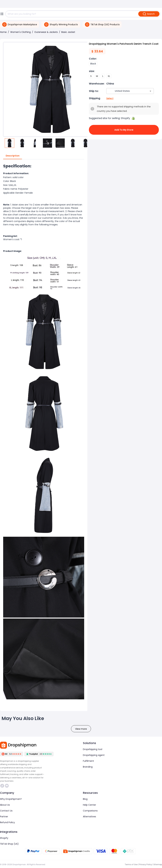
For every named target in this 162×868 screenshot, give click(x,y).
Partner (4, 817)
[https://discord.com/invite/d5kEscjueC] (7, 786)
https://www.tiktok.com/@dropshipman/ (2, 786)
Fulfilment (88, 761)
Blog (85, 799)
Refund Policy (7, 822)
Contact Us (6, 811)
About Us (5, 805)
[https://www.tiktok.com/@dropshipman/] (2, 786)
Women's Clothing (20, 32)
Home (3, 32)
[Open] (150, 91)
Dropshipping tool (93, 749)
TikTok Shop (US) (9, 844)
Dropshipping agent (94, 755)
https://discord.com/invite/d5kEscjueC (7, 786)
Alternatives (89, 817)
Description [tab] (13, 156)
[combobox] (125, 91)
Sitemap (158, 864)
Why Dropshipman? (11, 799)
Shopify (4, 838)
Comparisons (90, 811)
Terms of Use (131, 864)
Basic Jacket (68, 32)
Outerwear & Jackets (46, 32)
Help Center (89, 805)
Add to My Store (124, 130)
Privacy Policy (146, 864)
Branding (88, 767)
